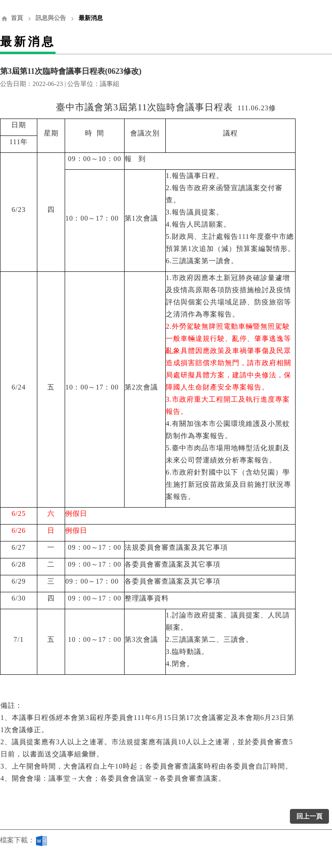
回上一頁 (309, 816)
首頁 (17, 18)
